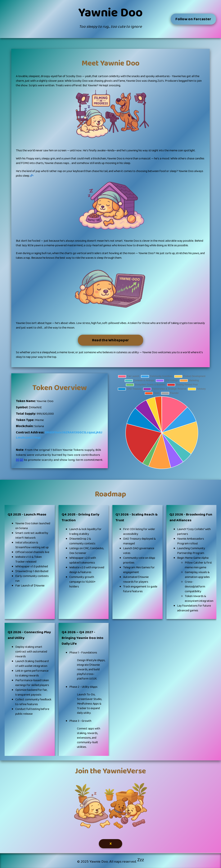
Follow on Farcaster (193, 19)
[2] (21, 460)
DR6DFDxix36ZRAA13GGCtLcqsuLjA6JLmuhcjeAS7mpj (59, 435)
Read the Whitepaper (110, 340)
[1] (17, 460)
